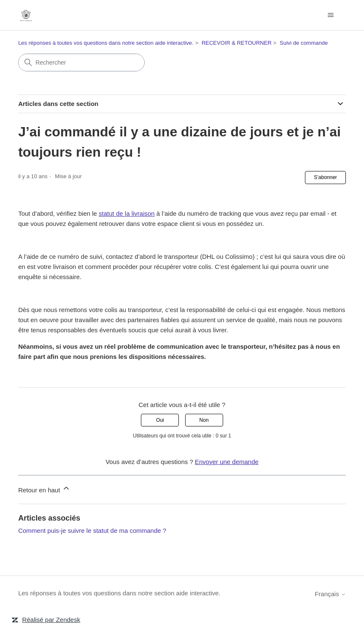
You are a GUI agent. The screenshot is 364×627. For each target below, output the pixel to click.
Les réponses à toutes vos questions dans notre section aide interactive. (106, 43)
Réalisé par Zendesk (51, 620)
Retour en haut (44, 489)
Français (330, 594)
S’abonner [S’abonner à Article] (325, 177)
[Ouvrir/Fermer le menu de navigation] (331, 15)
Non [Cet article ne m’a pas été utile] (204, 420)
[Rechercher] (81, 62)
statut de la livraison (127, 213)
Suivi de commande (304, 43)
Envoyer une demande (227, 462)
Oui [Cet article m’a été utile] (160, 420)
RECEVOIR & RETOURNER (237, 43)
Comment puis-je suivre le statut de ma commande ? (92, 531)
